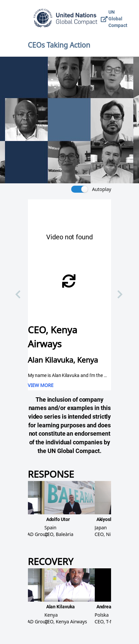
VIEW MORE (41, 385)
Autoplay (102, 189)
